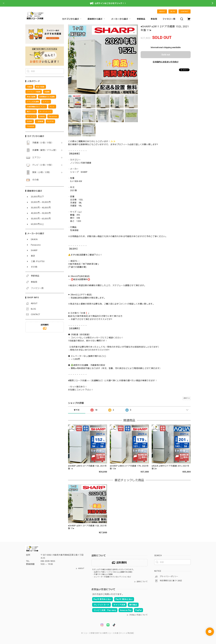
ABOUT (162, 11)
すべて (77, 410)
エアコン (36, 158)
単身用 (154, 19)
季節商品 (141, 19)
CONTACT (185, 11)
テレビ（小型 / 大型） (43, 165)
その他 (35, 180)
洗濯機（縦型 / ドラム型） (45, 150)
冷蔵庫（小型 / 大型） (43, 143)
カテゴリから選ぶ (72, 19)
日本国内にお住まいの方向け (166, 62)
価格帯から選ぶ (97, 19)
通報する (187, 398)
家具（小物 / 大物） (42, 172)
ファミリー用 (169, 19)
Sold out (166, 55)
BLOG (173, 11)
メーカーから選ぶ (121, 19)
